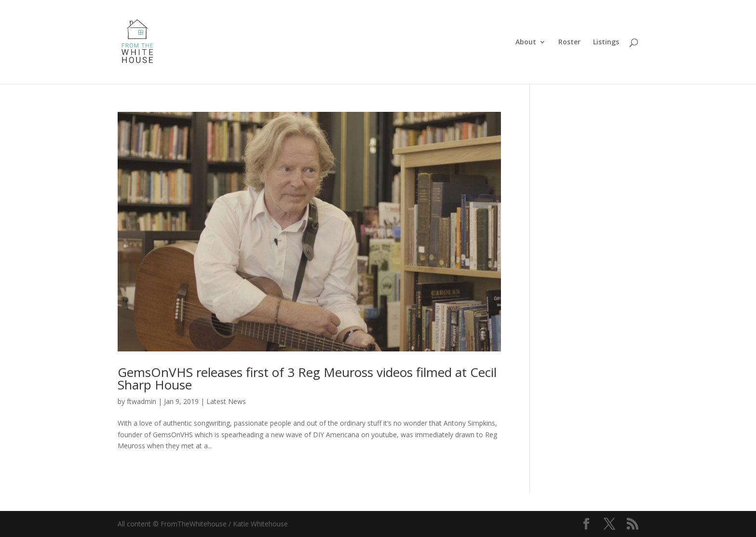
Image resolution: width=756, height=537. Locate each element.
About (526, 42)
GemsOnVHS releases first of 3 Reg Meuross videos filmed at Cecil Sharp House (307, 378)
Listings (606, 42)
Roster (569, 42)
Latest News (226, 401)
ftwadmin (142, 401)
